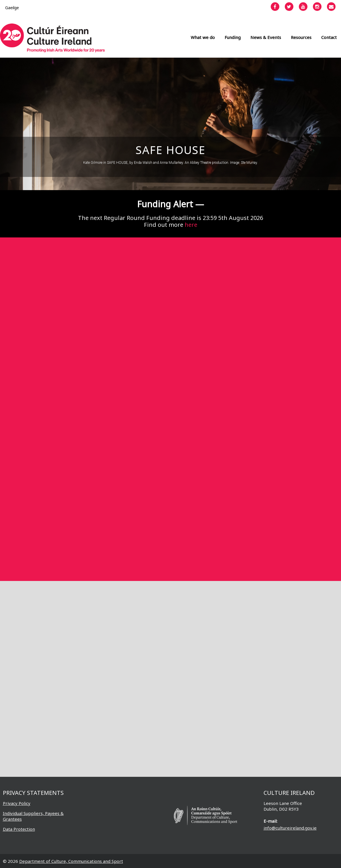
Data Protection (19, 829)
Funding (233, 37)
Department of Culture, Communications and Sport (71, 861)
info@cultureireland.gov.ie (290, 828)
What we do (203, 37)
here (191, 225)
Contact (329, 37)
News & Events (266, 37)
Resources (301, 37)
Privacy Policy (17, 803)
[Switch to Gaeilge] (12, 8)
